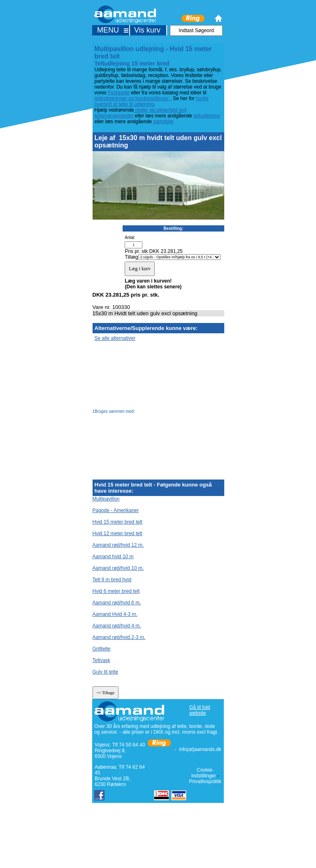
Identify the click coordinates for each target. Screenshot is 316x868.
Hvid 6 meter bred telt (116, 591)
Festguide (119, 93)
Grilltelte (102, 649)
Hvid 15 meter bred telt (117, 522)
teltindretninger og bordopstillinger (132, 98)
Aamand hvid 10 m (113, 557)
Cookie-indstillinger (204, 773)
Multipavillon (106, 499)
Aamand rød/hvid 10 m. (118, 568)
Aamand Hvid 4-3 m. (115, 614)
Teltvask (101, 660)
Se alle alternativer (115, 338)
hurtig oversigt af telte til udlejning (152, 101)
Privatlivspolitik (205, 781)
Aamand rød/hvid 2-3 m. (119, 637)
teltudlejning (207, 116)
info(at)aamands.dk (200, 749)
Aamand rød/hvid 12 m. (118, 545)
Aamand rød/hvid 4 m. (117, 626)
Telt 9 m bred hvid (112, 580)
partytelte (163, 122)
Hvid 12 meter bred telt (117, 533)
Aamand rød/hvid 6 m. (117, 603)
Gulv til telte (106, 672)
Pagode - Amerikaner (116, 510)
